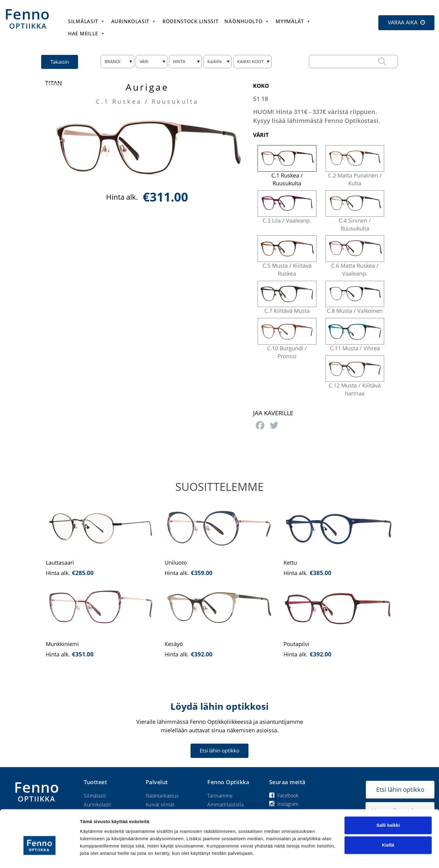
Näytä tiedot (93, 856)
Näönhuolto (247, 21)
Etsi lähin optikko (220, 750)
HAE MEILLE (87, 34)
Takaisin (60, 62)
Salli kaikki (388, 811)
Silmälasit (87, 21)
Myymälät (293, 21)
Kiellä (388, 831)
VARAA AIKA (403, 22)
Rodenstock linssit (191, 21)
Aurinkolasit (134, 21)
